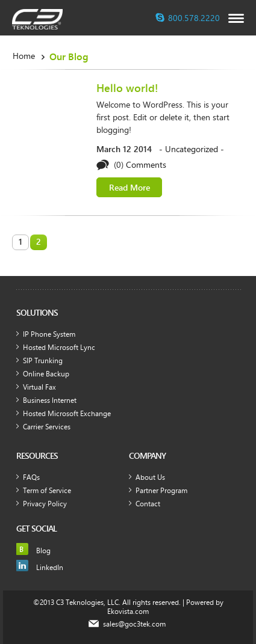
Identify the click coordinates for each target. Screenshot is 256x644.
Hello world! (127, 88)
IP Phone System (49, 334)
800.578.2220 (194, 18)
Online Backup (46, 373)
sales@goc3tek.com (134, 624)
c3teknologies (37, 19)
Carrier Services (47, 426)
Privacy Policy (45, 503)
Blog (43, 550)
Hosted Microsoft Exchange (67, 413)
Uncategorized (192, 149)
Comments (146, 164)
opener (236, 18)
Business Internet (50, 400)
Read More (130, 187)
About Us (150, 477)
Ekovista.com (128, 611)
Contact (148, 503)
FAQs (31, 477)
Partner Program (161, 490)
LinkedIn (50, 567)
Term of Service (47, 490)
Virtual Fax (39, 387)
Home (24, 56)
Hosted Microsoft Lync (59, 347)
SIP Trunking (43, 360)
